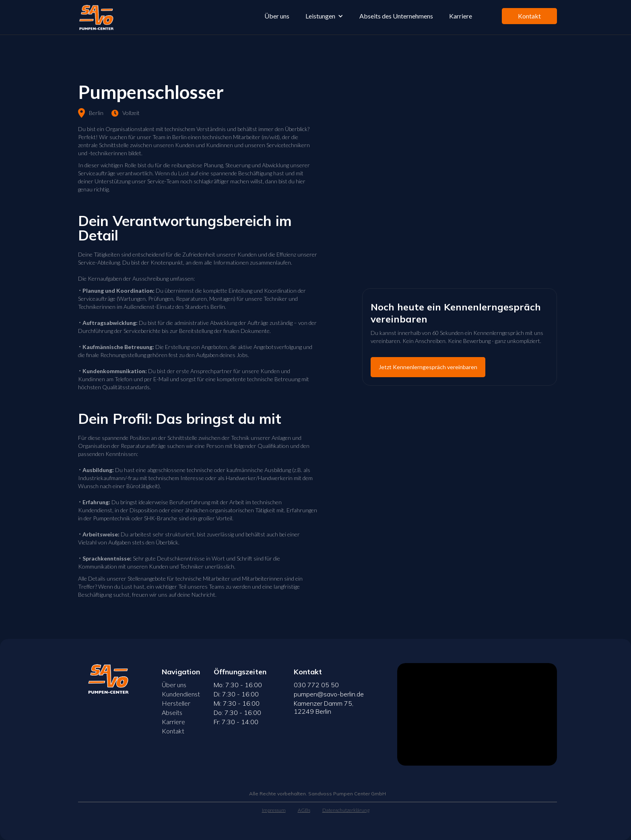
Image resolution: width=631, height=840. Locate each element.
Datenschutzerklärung (346, 810)
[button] (324, 16)
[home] (96, 17)
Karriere (461, 16)
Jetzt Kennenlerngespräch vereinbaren (428, 367)
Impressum (274, 810)
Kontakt (529, 16)
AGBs (304, 810)
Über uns (277, 16)
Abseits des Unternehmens (396, 16)
